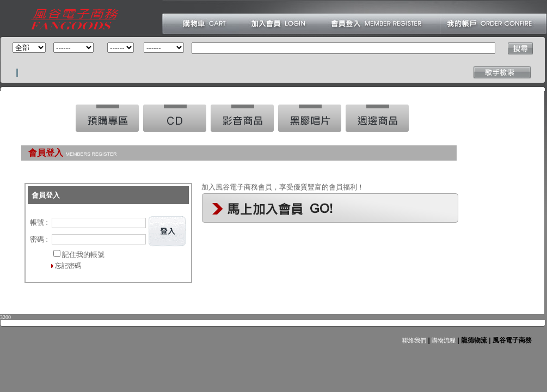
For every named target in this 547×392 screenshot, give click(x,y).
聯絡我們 (414, 340)
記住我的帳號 (83, 255)
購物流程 (443, 340)
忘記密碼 (68, 266)
